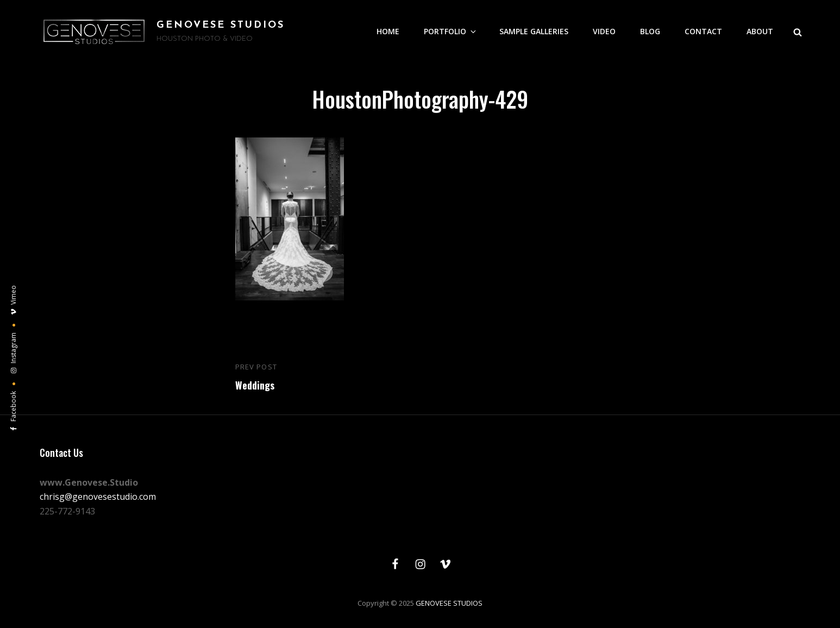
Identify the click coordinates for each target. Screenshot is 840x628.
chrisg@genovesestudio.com (98, 497)
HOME (388, 31)
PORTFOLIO (451, 31)
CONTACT (703, 31)
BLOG (650, 31)
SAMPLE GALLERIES (534, 31)
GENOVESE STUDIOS (221, 25)
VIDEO (604, 31)
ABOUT (760, 31)
